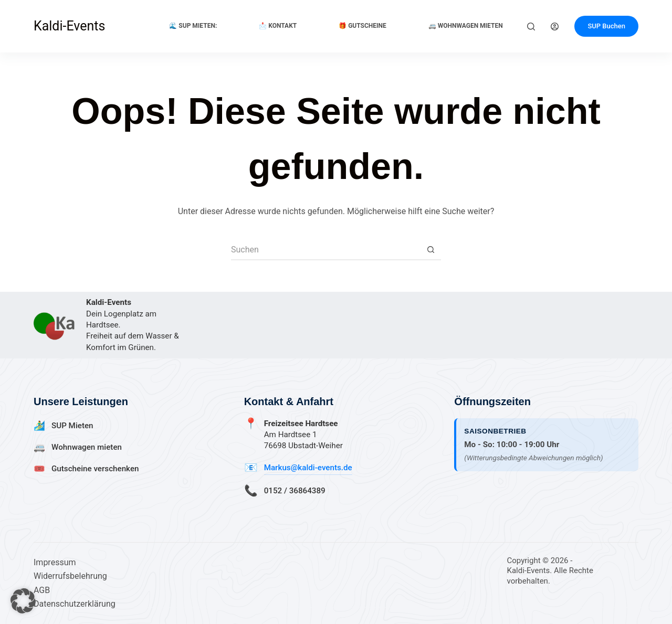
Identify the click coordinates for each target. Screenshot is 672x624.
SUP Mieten (72, 426)
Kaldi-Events (69, 26)
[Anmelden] (555, 27)
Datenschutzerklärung (75, 604)
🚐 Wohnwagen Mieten (466, 26)
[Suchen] (531, 27)
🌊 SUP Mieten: (193, 26)
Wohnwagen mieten (87, 447)
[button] (23, 601)
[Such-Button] (430, 250)
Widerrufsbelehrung (70, 576)
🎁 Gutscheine (363, 26)
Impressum (55, 562)
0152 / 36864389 (295, 491)
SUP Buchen (606, 26)
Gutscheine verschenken (95, 469)
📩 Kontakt (278, 26)
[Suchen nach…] (325, 250)
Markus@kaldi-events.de (308, 468)
